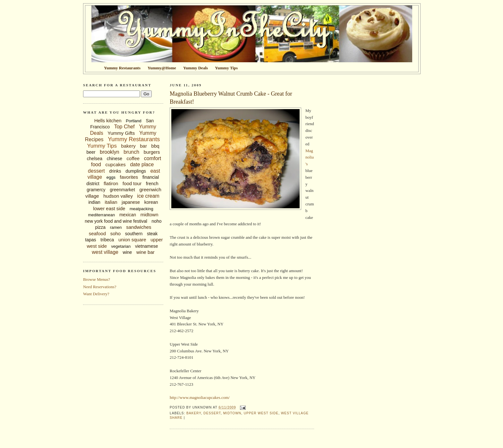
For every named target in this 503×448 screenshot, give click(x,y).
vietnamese (147, 246)
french (152, 184)
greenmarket (122, 190)
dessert (96, 171)
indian (94, 202)
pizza (100, 227)
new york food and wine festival (116, 221)
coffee (133, 158)
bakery (128, 146)
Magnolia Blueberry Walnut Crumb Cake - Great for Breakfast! (231, 98)
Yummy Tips (102, 146)
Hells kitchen (108, 121)
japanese (131, 202)
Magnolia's (310, 157)
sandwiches (139, 227)
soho (116, 233)
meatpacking (141, 209)
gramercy (96, 190)
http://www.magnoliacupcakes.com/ (200, 397)
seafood (97, 233)
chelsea (95, 159)
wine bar (145, 252)
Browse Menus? (97, 279)
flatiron (111, 183)
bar (143, 146)
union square (132, 240)
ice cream (148, 196)
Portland (133, 121)
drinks (115, 171)
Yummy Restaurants (134, 139)
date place (142, 164)
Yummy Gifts (121, 133)
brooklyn (109, 152)
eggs (111, 177)
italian (111, 202)
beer (91, 152)
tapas (90, 240)
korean (151, 202)
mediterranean (101, 215)
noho (157, 221)
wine (128, 252)
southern (134, 234)
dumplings (136, 171)
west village (105, 252)
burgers (152, 152)
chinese (115, 159)
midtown (149, 215)
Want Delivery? (96, 294)
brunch (131, 152)
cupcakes (115, 164)
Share (176, 418)
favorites (129, 177)
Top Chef (124, 127)
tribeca (107, 240)
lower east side (109, 208)
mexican (128, 215)
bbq (155, 146)
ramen (116, 227)
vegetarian (121, 246)
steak (152, 234)
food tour (132, 183)
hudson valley (118, 196)
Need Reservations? (100, 287)
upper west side (261, 413)
